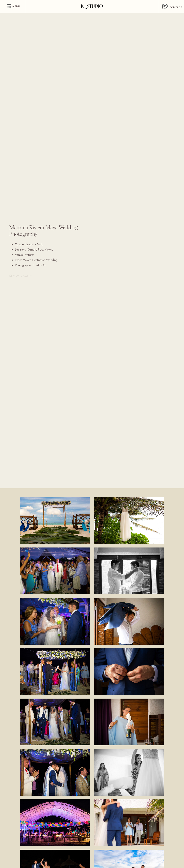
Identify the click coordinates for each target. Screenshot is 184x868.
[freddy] (92, 7)
